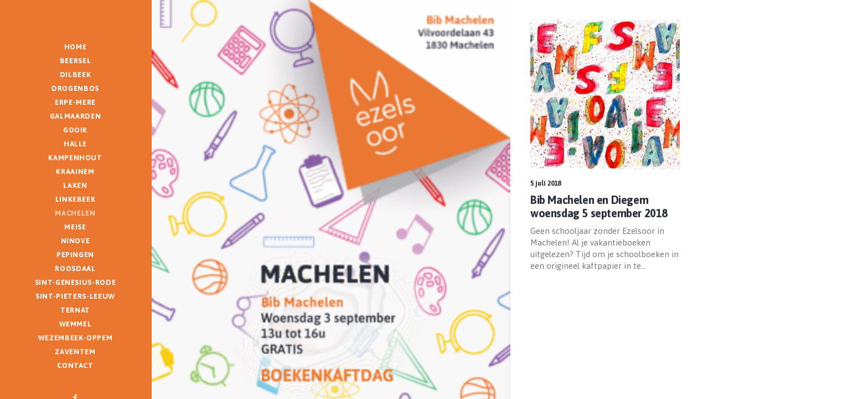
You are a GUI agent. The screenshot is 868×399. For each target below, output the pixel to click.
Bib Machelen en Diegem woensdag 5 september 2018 (599, 206)
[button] (605, 94)
